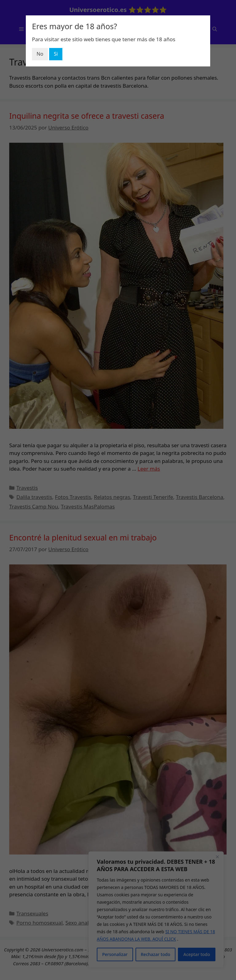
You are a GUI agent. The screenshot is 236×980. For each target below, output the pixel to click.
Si (56, 54)
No (40, 54)
